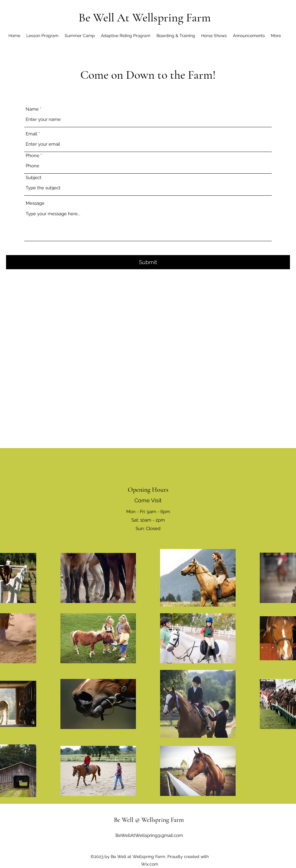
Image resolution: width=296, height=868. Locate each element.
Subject (34, 178)
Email (31, 134)
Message (35, 203)
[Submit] (148, 262)
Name (32, 109)
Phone (32, 156)
